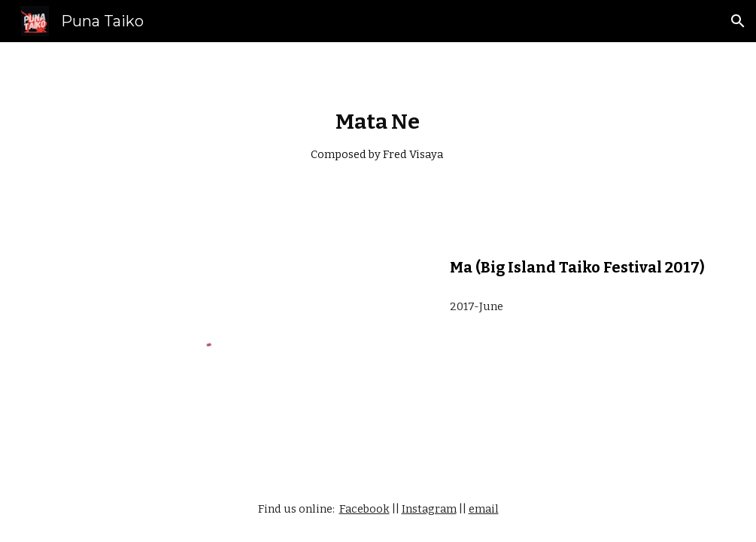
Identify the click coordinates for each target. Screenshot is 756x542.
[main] (378, 136)
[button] (738, 21)
